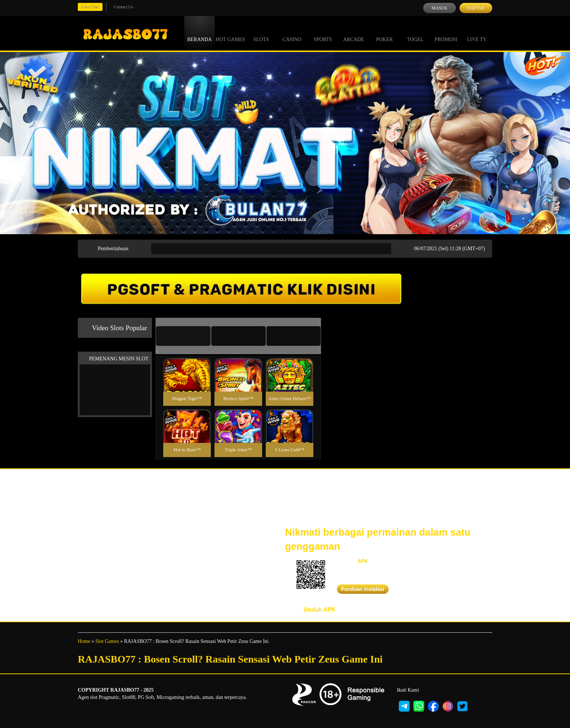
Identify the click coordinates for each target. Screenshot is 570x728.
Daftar (476, 8)
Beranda (200, 33)
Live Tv (477, 33)
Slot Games (107, 641)
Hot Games (230, 33)
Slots (261, 33)
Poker (384, 33)
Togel (415, 33)
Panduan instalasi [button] (363, 589)
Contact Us (124, 7)
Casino (292, 33)
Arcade (354, 33)
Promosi (446, 33)
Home (84, 641)
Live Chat (90, 7)
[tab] (183, 336)
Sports (323, 33)
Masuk (439, 8)
